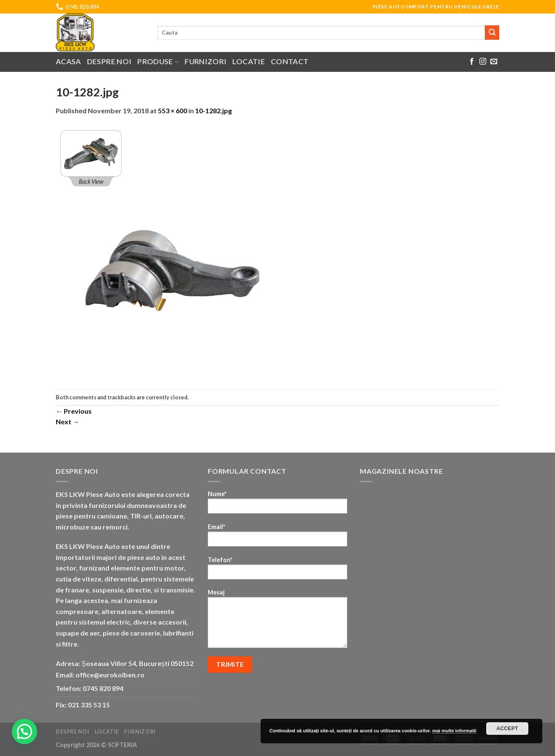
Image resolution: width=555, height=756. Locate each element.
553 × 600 (173, 111)
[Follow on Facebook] (472, 62)
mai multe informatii (454, 731)
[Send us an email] (494, 62)
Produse (158, 61)
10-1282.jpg (214, 111)
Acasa (68, 61)
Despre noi (109, 61)
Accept (507, 729)
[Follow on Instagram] (483, 62)
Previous (74, 411)
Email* (277, 538)
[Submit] (492, 33)
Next (68, 422)
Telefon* (277, 571)
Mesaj (277, 621)
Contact (290, 61)
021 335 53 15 (89, 705)
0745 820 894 (103, 688)
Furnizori (205, 61)
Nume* (277, 505)
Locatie (248, 61)
